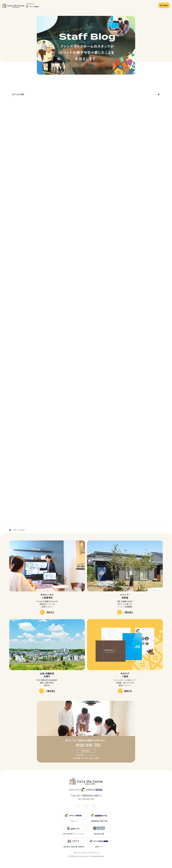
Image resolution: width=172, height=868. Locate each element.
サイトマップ (94, 853)
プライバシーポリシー (81, 853)
